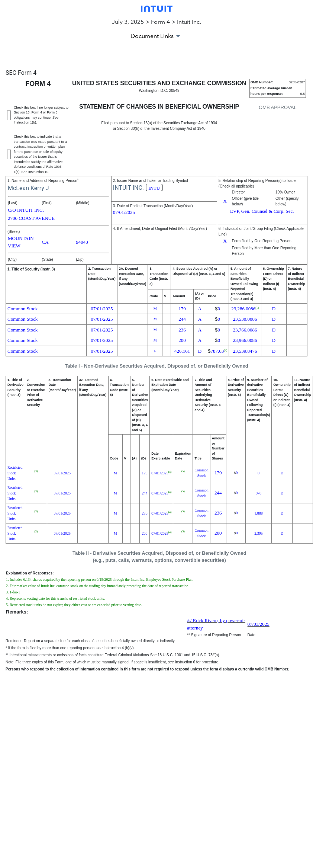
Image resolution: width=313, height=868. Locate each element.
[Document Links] (156, 36)
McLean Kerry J (28, 188)
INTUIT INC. (128, 188)
